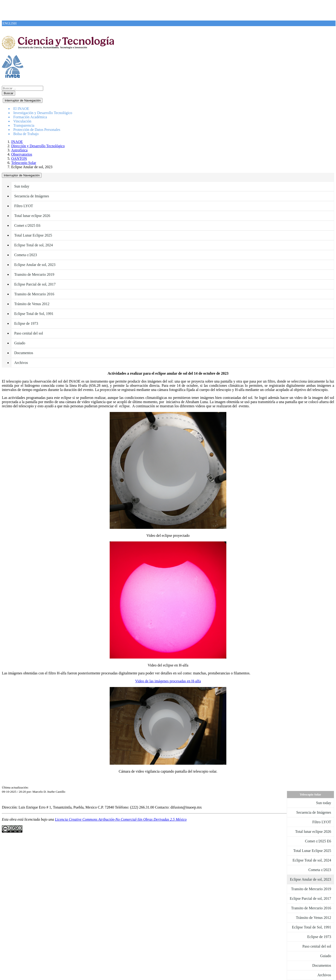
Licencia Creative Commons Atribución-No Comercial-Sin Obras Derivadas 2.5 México (121, 819)
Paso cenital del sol (29, 333)
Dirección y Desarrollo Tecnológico (38, 146)
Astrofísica (19, 150)
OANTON (19, 159)
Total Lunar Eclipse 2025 (33, 235)
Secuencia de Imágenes (32, 196)
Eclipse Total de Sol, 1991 (34, 314)
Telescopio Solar (24, 163)
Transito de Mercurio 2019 (34, 274)
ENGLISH (10, 23)
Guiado (20, 343)
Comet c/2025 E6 (27, 225)
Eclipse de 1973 (26, 323)
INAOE (17, 142)
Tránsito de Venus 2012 (32, 304)
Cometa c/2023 (26, 255)
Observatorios (22, 154)
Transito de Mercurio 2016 (34, 294)
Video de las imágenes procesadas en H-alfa (168, 681)
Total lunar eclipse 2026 (32, 216)
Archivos (21, 363)
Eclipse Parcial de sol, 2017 (35, 284)
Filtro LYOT (24, 206)
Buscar (9, 93)
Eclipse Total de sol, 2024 (33, 245)
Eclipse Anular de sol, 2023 (35, 265)
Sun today (22, 186)
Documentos (24, 353)
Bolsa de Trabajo (26, 134)
